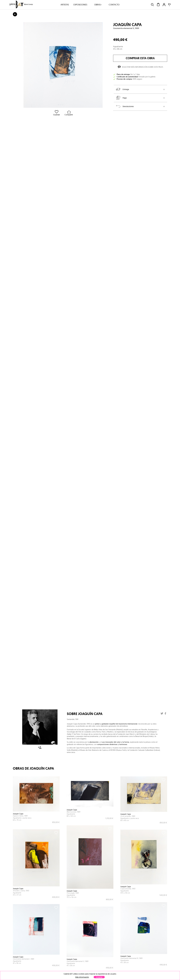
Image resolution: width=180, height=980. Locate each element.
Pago (121, 98)
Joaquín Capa (127, 25)
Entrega (122, 89)
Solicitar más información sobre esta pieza (140, 67)
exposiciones (80, 5)
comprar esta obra (140, 58)
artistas (65, 5)
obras (98, 5)
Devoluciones (125, 106)
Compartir (69, 113)
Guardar (57, 113)
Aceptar (99, 977)
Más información (82, 977)
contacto (114, 5)
